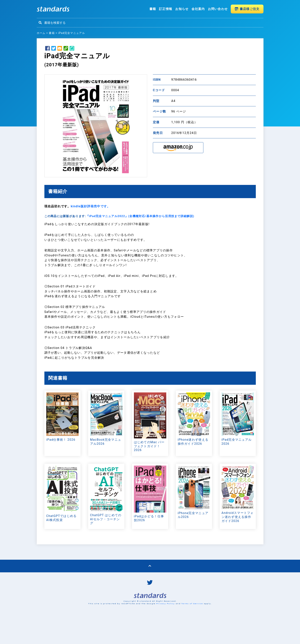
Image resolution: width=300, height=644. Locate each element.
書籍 (153, 9)
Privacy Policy (166, 604)
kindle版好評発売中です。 (91, 206)
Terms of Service (192, 604)
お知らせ (182, 9)
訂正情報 (166, 9)
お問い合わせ (218, 9)
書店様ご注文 (247, 9)
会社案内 (198, 9)
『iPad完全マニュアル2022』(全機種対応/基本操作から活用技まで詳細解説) (140, 216)
